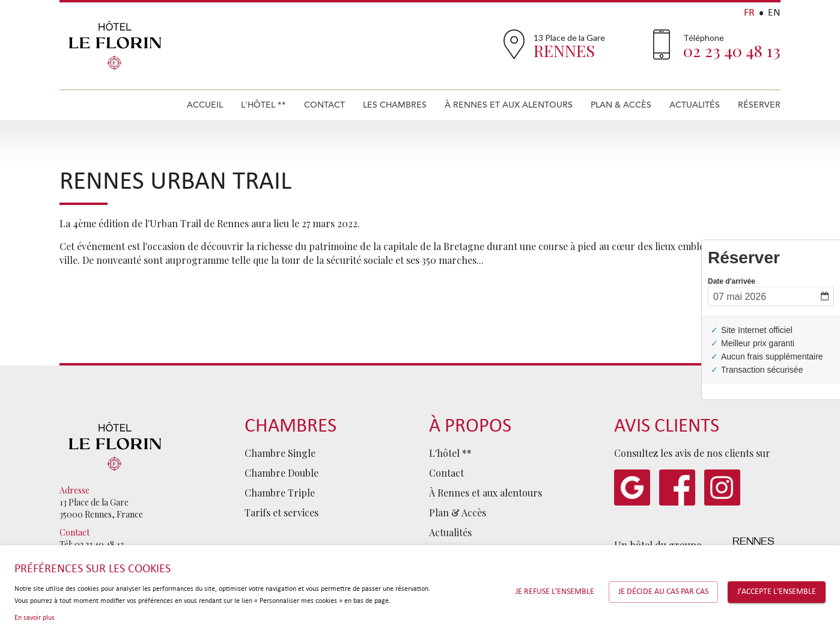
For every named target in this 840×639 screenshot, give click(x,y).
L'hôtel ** (263, 105)
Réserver (759, 105)
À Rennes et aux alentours (509, 105)
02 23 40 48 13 (732, 50)
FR (749, 13)
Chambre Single (280, 453)
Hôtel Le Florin (115, 45)
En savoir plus (35, 618)
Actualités (695, 105)
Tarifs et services (282, 512)
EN (774, 13)
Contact (324, 105)
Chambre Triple (280, 493)
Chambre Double (282, 473)
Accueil (205, 105)
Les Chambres (395, 105)
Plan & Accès (621, 105)
